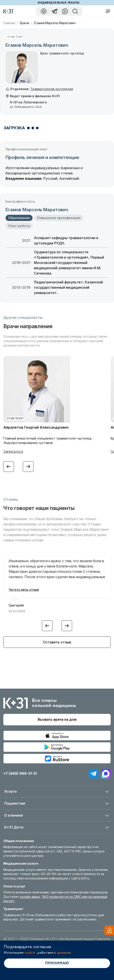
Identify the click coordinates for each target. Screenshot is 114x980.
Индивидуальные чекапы (59, 3)
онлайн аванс (30, 897)
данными (64, 953)
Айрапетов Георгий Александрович (36, 427)
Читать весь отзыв (24, 590)
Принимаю (57, 963)
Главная (9, 23)
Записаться (13, 451)
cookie (30, 953)
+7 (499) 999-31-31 (20, 773)
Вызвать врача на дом (57, 720)
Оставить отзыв (57, 642)
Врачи (25, 23)
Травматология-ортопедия (52, 89)
